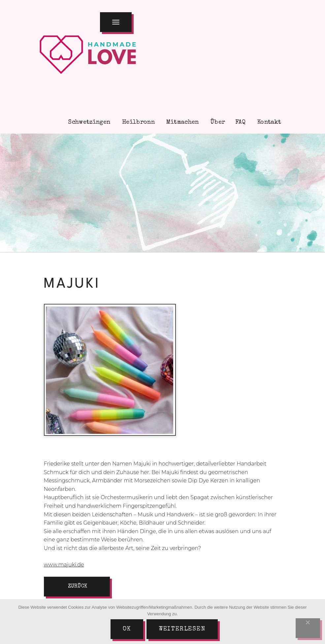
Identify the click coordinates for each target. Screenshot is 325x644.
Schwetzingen (88, 122)
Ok (127, 629)
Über (217, 122)
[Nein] (308, 628)
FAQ (241, 122)
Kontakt (269, 122)
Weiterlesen (182, 629)
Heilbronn (137, 122)
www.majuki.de (64, 565)
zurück (78, 587)
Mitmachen (182, 122)
